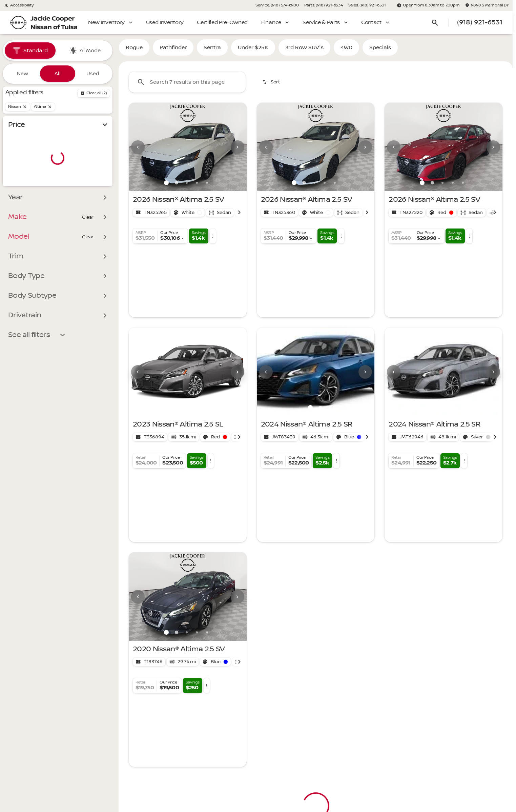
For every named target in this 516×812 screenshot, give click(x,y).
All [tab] (58, 74)
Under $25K (253, 51)
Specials (380, 51)
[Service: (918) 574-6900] (277, 5)
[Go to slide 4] (197, 186)
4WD (346, 51)
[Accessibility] (19, 5)
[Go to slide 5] (207, 186)
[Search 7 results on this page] (187, 85)
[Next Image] (238, 150)
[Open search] (435, 23)
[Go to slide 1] (166, 186)
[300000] (89, 185)
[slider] (16, 150)
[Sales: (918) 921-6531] (367, 5)
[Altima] (43, 107)
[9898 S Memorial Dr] (487, 5)
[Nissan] (18, 107)
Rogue (134, 51)
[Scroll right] (239, 215)
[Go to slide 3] (187, 186)
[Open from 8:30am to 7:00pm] (428, 5)
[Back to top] (157, 701)
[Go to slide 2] (177, 186)
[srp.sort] (272, 85)
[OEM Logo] (18, 23)
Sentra (212, 51)
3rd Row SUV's (304, 51)
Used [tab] (93, 74)
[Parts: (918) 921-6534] (324, 5)
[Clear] (88, 231)
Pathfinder (173, 51)
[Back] (94, 93)
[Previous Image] (138, 150)
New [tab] (23, 74)
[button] (138, 150)
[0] (22, 185)
